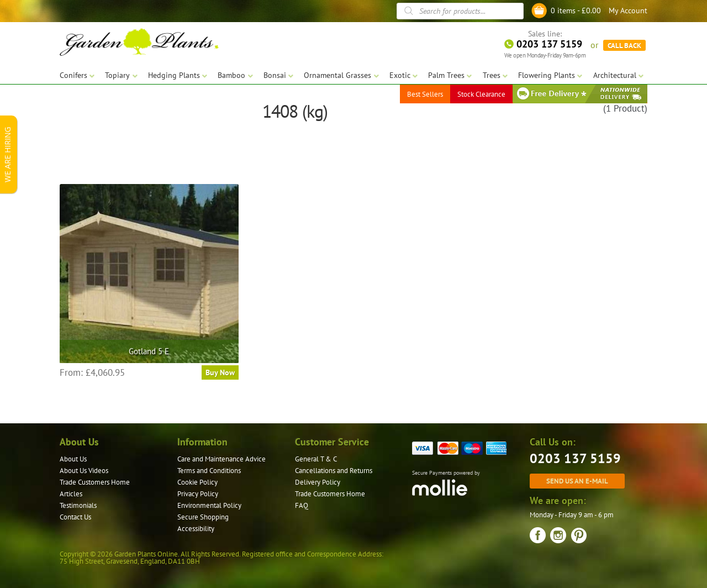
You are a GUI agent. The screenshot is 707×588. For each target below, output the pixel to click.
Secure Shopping (203, 517)
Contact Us (75, 517)
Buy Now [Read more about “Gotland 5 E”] (220, 372)
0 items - (576, 11)
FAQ (302, 505)
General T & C (316, 459)
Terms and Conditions (209, 471)
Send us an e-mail (577, 481)
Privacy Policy (198, 494)
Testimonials (78, 505)
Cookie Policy (197, 482)
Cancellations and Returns (334, 471)
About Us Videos (84, 471)
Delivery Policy (318, 482)
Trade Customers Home (95, 482)
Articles (71, 494)
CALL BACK (624, 44)
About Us (73, 459)
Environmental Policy (209, 505)
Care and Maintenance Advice (221, 459)
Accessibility (196, 529)
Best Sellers (425, 94)
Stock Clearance (481, 94)
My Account (628, 11)
